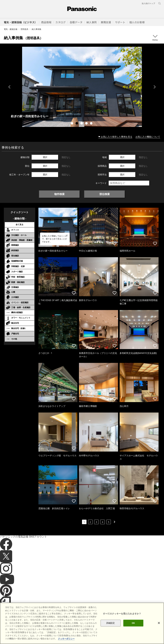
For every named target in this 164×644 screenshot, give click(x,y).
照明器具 (25, 29)
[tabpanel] (82, 87)
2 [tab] (77, 124)
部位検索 (105, 194)
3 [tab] (82, 124)
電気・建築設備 (11, 29)
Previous (9, 87)
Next (155, 87)
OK (133, 623)
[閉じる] (159, 623)
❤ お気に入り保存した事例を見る (115, 137)
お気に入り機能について (148, 137)
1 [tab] (72, 124)
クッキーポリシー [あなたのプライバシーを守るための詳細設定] (66, 639)
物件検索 (59, 194)
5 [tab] (92, 124)
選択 (45, 157)
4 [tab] (87, 124)
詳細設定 (111, 623)
